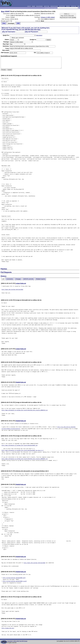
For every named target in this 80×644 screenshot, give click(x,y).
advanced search (54, 6)
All (3, 279)
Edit (18, 23)
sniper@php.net (21, 283)
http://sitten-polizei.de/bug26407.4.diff (15, 581)
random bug (74, 6)
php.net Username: (9, 32)
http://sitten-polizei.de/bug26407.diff (14, 578)
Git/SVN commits (28, 279)
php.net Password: (32, 32)
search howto (62, 6)
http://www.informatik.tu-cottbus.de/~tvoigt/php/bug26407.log (20, 445)
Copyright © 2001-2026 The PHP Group (17, 641)
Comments (10, 279)
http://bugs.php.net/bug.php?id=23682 (12, 289)
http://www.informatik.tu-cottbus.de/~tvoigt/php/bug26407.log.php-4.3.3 (23, 450)
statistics (68, 6)
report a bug (47, 6)
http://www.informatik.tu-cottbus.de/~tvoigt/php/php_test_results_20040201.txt (25, 459)
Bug (3, 11)
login (78, 6)
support (34, 6)
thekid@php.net (21, 382)
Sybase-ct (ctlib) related (48, 17)
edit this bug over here (32, 30)
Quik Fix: (6, 35)
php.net (29, 6)
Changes (18, 279)
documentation (40, 6)
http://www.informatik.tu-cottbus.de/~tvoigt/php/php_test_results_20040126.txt (25, 410)
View (4, 23)
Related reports (41, 279)
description (39, 35)
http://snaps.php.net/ (8, 628)
